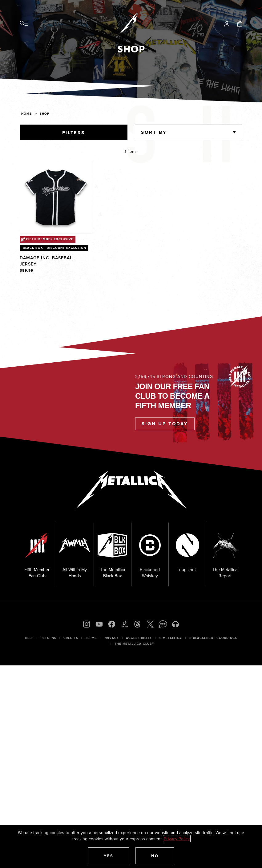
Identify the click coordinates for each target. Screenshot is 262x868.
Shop (44, 114)
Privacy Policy (177, 839)
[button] (109, 856)
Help (29, 638)
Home (26, 114)
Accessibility (139, 638)
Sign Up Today (165, 424)
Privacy (111, 638)
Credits (71, 638)
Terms (91, 638)
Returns (48, 638)
